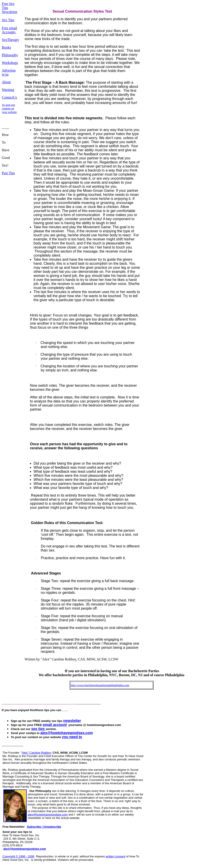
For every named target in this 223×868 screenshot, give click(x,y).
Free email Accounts (9, 30)
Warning (8, 90)
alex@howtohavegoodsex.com (48, 815)
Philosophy (10, 55)
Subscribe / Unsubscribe (44, 827)
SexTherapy (10, 40)
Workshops (10, 63)
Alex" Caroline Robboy (36, 753)
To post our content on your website (9, 108)
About (6, 82)
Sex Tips (8, 20)
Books (6, 47)
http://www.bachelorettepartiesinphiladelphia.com (100, 685)
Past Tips (8, 173)
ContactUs (9, 97)
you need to (72, 737)
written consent (115, 856)
